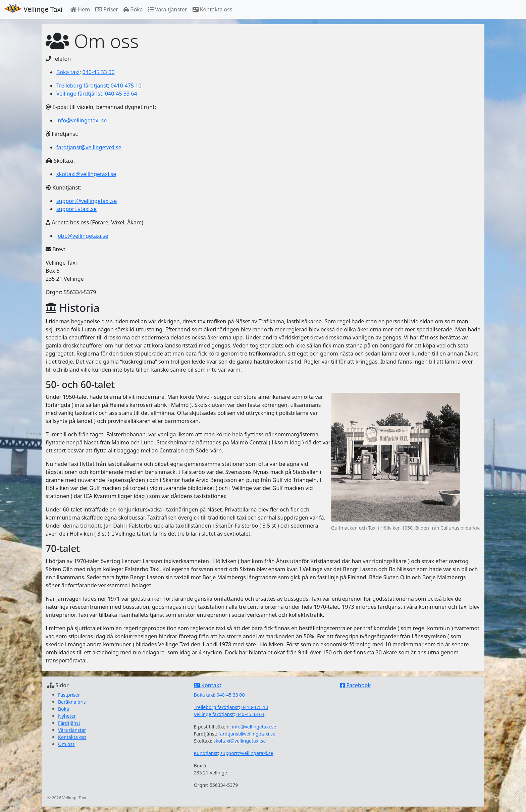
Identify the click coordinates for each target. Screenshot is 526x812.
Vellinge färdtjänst (79, 94)
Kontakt (208, 685)
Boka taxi (68, 72)
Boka (133, 9)
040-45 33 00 (99, 72)
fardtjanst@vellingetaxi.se (89, 147)
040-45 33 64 (121, 94)
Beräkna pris (72, 702)
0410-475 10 (126, 86)
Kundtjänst (206, 753)
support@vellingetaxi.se (87, 201)
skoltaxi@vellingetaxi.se (86, 174)
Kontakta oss (213, 9)
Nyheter (67, 716)
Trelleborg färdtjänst (82, 86)
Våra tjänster (168, 9)
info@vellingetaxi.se (82, 120)
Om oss (66, 744)
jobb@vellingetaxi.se (82, 236)
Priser (107, 9)
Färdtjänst (69, 723)
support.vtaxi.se (76, 209)
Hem (80, 9)
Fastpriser (69, 695)
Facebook (355, 685)
